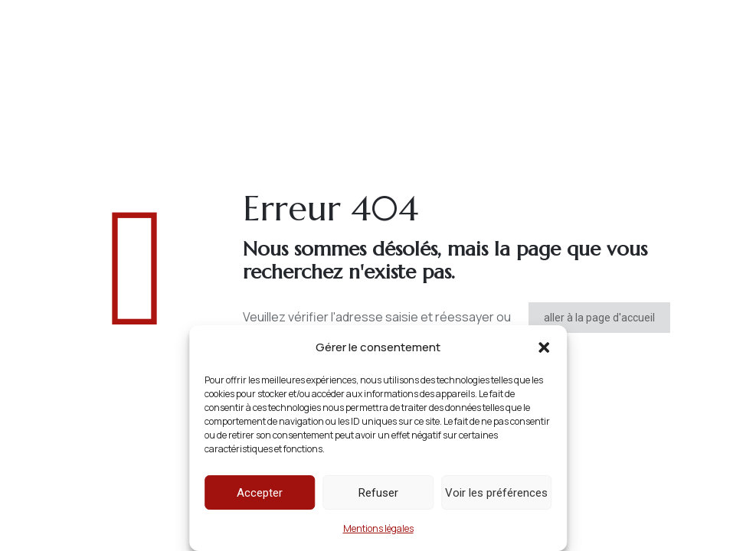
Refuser (378, 493)
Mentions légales (378, 528)
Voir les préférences (496, 493)
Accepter (260, 493)
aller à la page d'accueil (599, 318)
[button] (544, 347)
